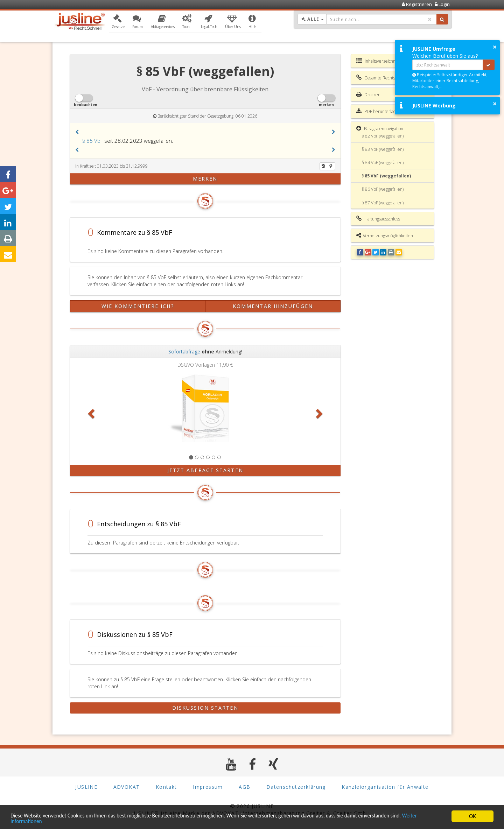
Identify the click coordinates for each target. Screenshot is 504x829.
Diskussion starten (205, 708)
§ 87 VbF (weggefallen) (383, 203)
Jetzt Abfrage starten (205, 470)
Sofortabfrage (184, 352)
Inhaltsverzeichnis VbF (381, 61)
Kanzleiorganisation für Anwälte (385, 787)
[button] (118, 22)
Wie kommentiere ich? (138, 306)
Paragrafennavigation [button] (380, 128)
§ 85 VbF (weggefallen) (386, 176)
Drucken (368, 94)
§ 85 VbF (93, 141)
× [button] (495, 47)
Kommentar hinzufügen (273, 306)
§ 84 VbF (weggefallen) (383, 163)
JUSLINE (86, 787)
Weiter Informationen (37, 821)
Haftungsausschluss (378, 219)
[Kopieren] (331, 166)
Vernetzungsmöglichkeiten (385, 236)
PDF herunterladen (379, 111)
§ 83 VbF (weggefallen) (383, 149)
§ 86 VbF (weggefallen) (383, 189)
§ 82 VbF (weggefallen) (383, 136)
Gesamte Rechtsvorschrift (384, 78)
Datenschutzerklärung (296, 787)
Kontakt (166, 787)
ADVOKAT (127, 787)
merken (205, 179)
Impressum (208, 787)
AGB (244, 787)
